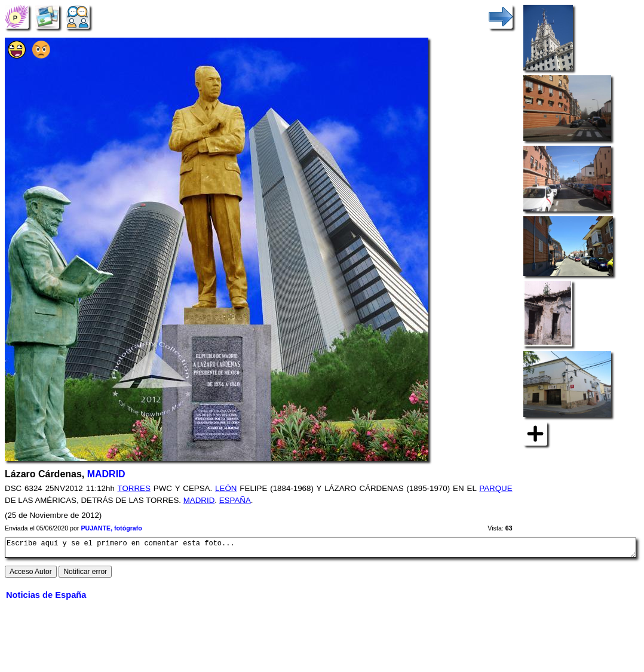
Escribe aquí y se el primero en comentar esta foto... (321, 550)
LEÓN (226, 488)
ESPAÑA (235, 500)
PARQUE (496, 488)
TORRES (134, 488)
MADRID (106, 474)
